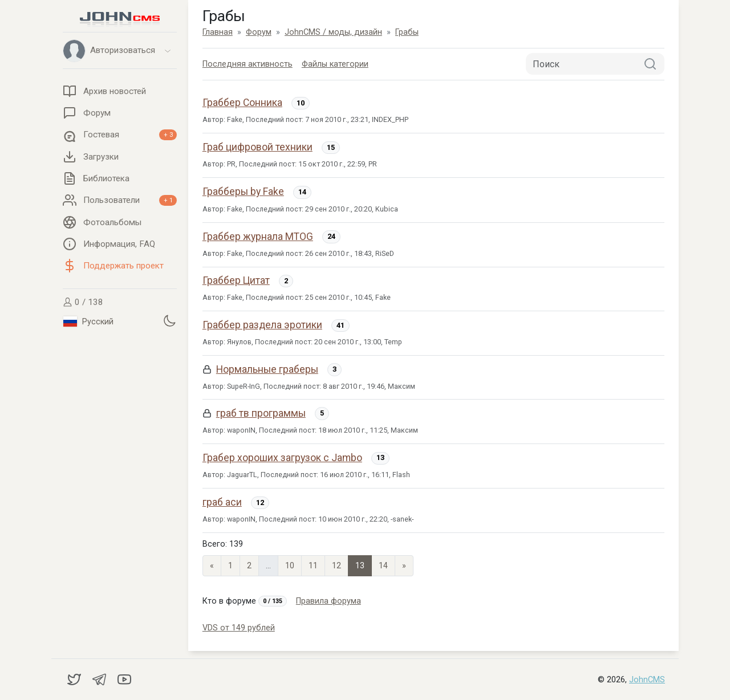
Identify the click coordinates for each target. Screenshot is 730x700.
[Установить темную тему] (169, 320)
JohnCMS (647, 680)
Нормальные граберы (267, 369)
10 (290, 566)
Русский (88, 321)
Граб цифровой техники (257, 147)
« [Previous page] (212, 566)
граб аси (222, 502)
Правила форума (328, 601)
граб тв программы (261, 413)
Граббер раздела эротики (262, 325)
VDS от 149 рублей (239, 628)
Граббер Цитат (236, 280)
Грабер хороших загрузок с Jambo (282, 458)
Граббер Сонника (242, 103)
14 (383, 566)
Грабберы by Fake (243, 192)
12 (336, 566)
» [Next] (404, 566)
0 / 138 (83, 302)
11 (313, 566)
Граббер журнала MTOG (258, 237)
